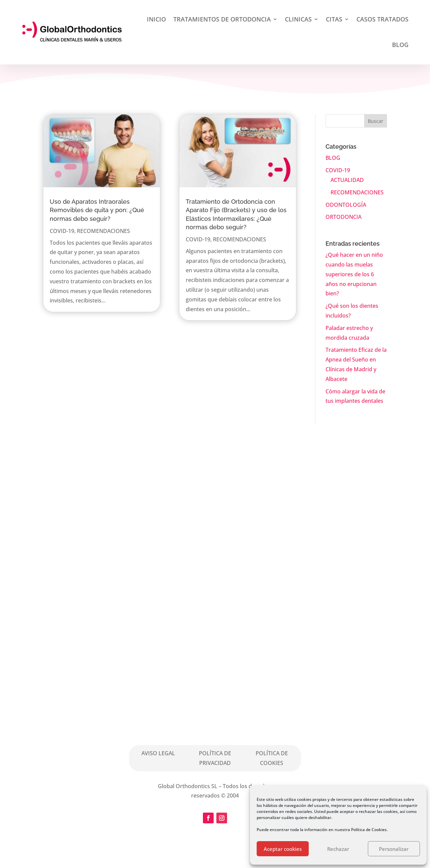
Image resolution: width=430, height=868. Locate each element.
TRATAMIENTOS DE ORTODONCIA (222, 19)
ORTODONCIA (343, 217)
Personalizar (394, 849)
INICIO (156, 19)
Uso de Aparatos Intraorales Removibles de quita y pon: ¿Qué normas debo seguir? (97, 210)
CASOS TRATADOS (382, 19)
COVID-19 (62, 231)
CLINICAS (298, 19)
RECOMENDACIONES (103, 231)
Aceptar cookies (283, 849)
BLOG (400, 45)
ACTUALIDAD (347, 180)
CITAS (334, 19)
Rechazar (338, 849)
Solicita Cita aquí (240, 592)
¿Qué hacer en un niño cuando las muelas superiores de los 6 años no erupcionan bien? (354, 274)
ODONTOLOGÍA (346, 205)
